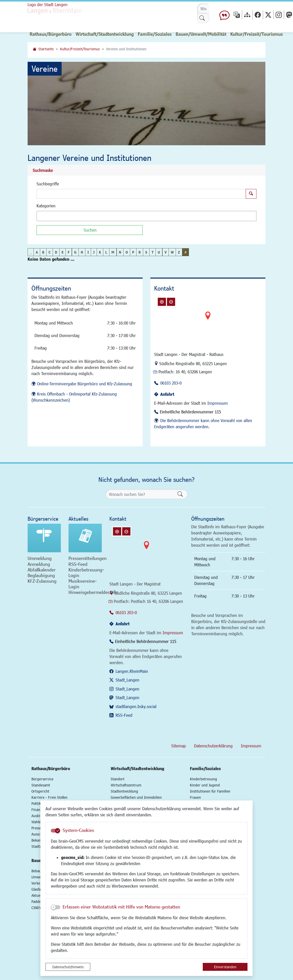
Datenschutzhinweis (68, 967)
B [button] (43, 252)
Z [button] (179, 252)
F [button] (69, 252)
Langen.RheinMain (132, 671)
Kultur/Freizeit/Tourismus (80, 49)
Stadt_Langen (127, 680)
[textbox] (47, 216)
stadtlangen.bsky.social (136, 706)
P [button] (133, 252)
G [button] (75, 252)
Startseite (46, 49)
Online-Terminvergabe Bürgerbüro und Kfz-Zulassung (85, 384)
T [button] (153, 252)
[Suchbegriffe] (141, 194)
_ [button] (31, 252)
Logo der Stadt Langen (48, 4)
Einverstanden (225, 967)
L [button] (106, 252)
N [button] (120, 252)
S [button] (146, 252)
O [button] (127, 252)
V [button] (166, 252)
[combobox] (146, 216)
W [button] (172, 252)
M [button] (113, 252)
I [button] (88, 252)
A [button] (37, 252)
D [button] (56, 252)
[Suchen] (90, 230)
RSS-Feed (124, 715)
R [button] (140, 252)
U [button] (159, 252)
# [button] (185, 252)
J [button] (94, 252)
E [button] (63, 252)
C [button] (50, 252)
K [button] (100, 252)
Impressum (218, 403)
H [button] (82, 252)
